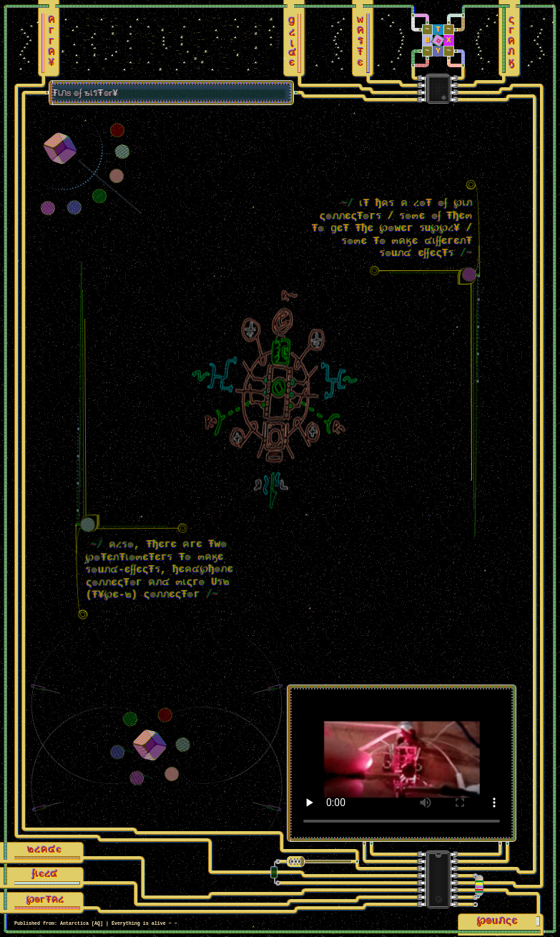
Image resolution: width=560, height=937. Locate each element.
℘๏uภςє (497, 923)
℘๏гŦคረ (46, 902)
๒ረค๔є (45, 852)
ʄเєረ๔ (45, 876)
